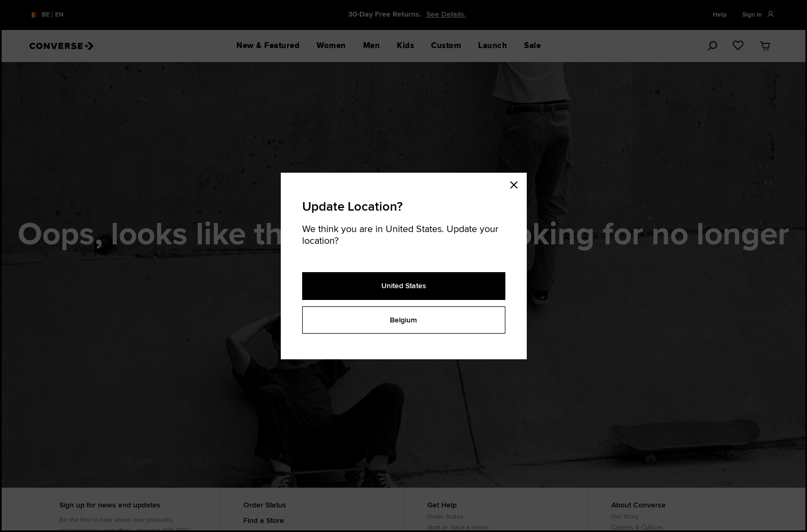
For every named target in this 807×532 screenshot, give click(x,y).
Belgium (403, 320)
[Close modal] (517, 183)
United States (404, 286)
